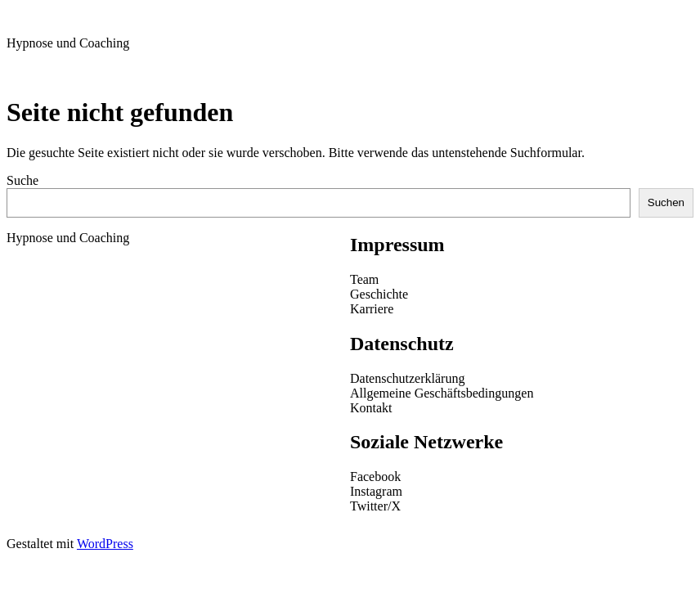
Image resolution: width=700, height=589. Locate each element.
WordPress (105, 544)
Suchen (666, 202)
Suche (22, 180)
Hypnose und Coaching (68, 43)
